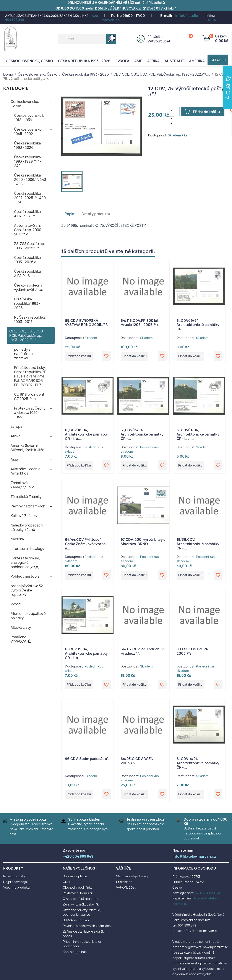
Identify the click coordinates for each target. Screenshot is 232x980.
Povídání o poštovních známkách (87, 929)
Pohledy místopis (25, 576)
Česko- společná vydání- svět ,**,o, (28, 287)
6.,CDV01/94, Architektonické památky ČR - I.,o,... (198, 435)
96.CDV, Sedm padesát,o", (87, 761)
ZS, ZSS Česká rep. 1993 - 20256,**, (29, 246)
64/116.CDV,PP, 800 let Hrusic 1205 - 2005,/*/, (140, 323)
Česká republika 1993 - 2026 (84, 61)
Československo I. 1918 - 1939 (29, 118)
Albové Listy (21, 627)
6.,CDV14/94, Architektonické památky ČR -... (198, 766)
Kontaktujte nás (75, 955)
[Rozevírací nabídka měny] (213, 20)
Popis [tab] (69, 214)
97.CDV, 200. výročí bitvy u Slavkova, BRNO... (143, 543)
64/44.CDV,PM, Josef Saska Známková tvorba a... (85, 545)
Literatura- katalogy (27, 549)
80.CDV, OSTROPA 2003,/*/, (192, 653)
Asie (138, 61)
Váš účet (125, 871)
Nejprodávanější (15, 885)
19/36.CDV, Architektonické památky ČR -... (198, 545)
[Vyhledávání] (87, 39)
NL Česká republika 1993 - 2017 (30, 319)
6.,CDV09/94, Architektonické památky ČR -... (198, 325)
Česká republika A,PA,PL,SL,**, (27, 214)
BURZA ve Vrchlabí (76, 923)
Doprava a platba (75, 879)
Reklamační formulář (78, 896)
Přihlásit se (156, 37)
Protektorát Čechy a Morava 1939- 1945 (30, 413)
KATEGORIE (16, 88)
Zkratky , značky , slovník (81, 908)
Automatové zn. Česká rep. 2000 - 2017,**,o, (29, 230)
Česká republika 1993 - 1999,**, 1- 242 (28, 161)
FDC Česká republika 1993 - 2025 (27, 303)
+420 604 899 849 (208, 896)
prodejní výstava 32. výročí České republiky (27, 590)
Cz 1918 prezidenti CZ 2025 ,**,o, (30, 397)
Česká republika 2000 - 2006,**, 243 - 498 (30, 180)
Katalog (218, 60)
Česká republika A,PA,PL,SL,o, (27, 274)
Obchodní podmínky (78, 891)
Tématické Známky (26, 497)
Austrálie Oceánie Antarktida (26, 471)
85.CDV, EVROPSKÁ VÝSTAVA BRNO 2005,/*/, (87, 323)
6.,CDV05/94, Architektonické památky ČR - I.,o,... (86, 655)
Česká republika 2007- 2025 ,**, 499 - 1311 (30, 198)
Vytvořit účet (159, 41)
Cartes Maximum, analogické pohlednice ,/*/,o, (25, 562)
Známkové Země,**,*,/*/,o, (23, 485)
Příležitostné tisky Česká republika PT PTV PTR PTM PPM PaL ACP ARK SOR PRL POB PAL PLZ (30, 376)
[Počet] (174, 112)
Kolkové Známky (24, 516)
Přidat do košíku (208, 112)
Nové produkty (14, 879)
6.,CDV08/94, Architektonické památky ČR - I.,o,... (86, 435)
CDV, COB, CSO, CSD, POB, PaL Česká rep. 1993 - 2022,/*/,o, (26, 335)
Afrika (153, 61)
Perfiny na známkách (28, 506)
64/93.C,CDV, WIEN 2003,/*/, (137, 763)
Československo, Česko (29, 61)
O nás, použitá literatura (81, 902)
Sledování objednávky (132, 879)
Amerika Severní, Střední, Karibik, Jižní (28, 448)
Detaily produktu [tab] (96, 214)
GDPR (67, 885)
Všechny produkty (17, 891)
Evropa (122, 61)
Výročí (16, 604)
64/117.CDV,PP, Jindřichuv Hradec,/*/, (142, 653)
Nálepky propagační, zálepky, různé (28, 527)
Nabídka (17, 539)
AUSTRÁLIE (174, 61)
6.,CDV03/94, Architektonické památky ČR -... (142, 435)
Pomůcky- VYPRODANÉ (21, 639)
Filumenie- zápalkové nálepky (28, 616)
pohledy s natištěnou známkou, (23, 354)
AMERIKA (197, 61)
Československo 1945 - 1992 (28, 131)
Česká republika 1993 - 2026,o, (27, 260)
